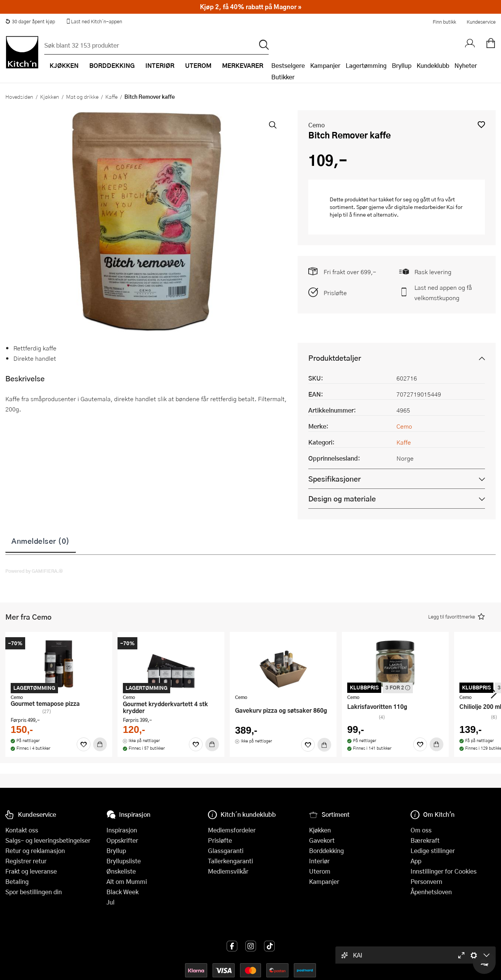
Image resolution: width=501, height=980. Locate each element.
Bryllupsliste (124, 861)
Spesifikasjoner (334, 479)
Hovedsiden (19, 96)
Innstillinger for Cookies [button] (444, 871)
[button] (481, 125)
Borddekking (326, 851)
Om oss (421, 830)
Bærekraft (425, 840)
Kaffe (111, 96)
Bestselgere (288, 65)
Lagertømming (366, 65)
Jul (110, 902)
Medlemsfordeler (232, 830)
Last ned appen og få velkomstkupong (443, 292)
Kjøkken (50, 96)
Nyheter (466, 65)
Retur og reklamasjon (35, 851)
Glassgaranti (226, 851)
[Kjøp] (100, 744)
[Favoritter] (84, 744)
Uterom (320, 871)
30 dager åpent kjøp (30, 21)
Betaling (17, 881)
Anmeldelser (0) (41, 541)
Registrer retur (26, 861)
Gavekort (322, 840)
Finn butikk (444, 22)
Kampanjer (325, 65)
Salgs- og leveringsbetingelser (48, 840)
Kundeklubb (433, 65)
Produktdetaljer (335, 358)
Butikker (283, 77)
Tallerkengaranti (230, 861)
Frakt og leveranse (31, 871)
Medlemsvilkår (228, 871)
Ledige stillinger (433, 851)
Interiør (319, 861)
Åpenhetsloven (431, 892)
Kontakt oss (22, 830)
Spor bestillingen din (34, 892)
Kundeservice (481, 22)
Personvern (426, 881)
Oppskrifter (122, 840)
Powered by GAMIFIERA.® (34, 571)
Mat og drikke (82, 96)
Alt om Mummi (127, 881)
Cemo (317, 125)
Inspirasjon (122, 830)
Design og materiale (342, 499)
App (416, 861)
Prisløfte (335, 293)
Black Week (122, 892)
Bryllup (402, 65)
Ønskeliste (121, 871)
